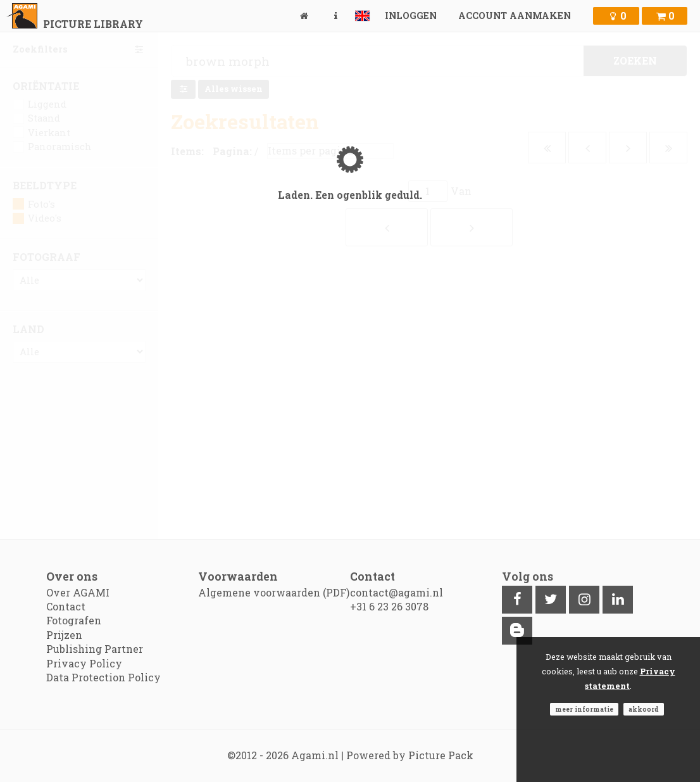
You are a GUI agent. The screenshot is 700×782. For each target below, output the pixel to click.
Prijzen (64, 635)
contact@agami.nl (397, 592)
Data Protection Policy (103, 677)
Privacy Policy (84, 663)
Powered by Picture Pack (410, 755)
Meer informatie (584, 709)
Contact (66, 606)
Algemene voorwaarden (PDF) (274, 592)
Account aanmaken (515, 16)
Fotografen (74, 620)
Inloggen (411, 16)
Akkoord (644, 709)
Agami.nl (315, 755)
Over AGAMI (78, 592)
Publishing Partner (95, 649)
